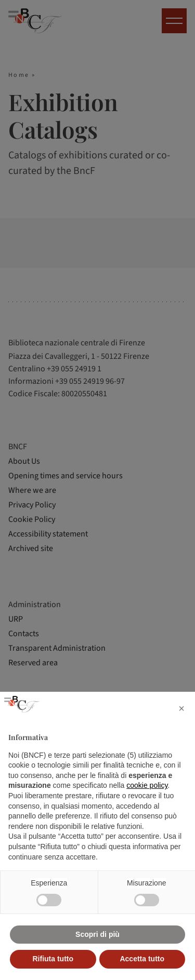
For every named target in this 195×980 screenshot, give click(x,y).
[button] (181, 708)
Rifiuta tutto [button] (53, 959)
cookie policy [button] (147, 785)
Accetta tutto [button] (142, 959)
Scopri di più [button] (97, 934)
